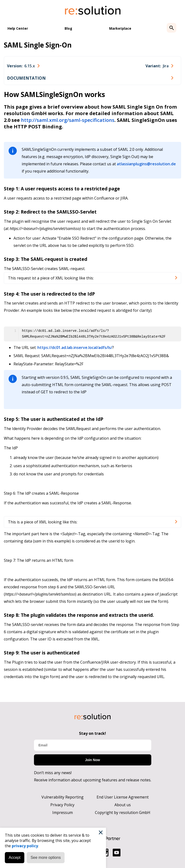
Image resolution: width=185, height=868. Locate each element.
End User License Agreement (123, 797)
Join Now (92, 760)
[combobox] (23, 66)
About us (123, 805)
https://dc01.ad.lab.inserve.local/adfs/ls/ (75, 347)
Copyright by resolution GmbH (123, 812)
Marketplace (120, 28)
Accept (15, 858)
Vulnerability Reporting (63, 797)
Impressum (63, 812)
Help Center (18, 28)
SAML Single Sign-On (38, 45)
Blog (68, 28)
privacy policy (25, 846)
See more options (46, 858)
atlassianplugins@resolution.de (146, 164)
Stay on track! (92, 733)
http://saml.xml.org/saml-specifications (68, 120)
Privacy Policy (62, 805)
